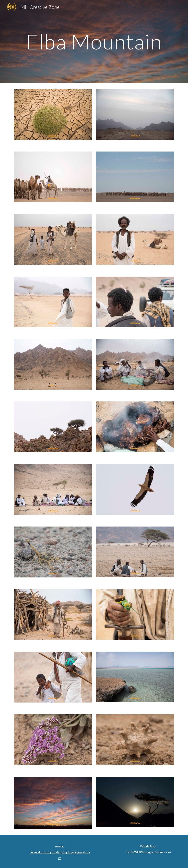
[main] (94, 41)
